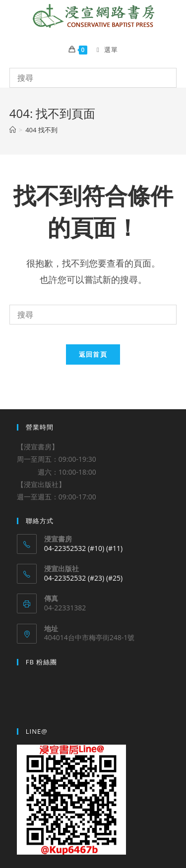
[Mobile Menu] (104, 50)
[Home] (13, 130)
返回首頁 (93, 354)
